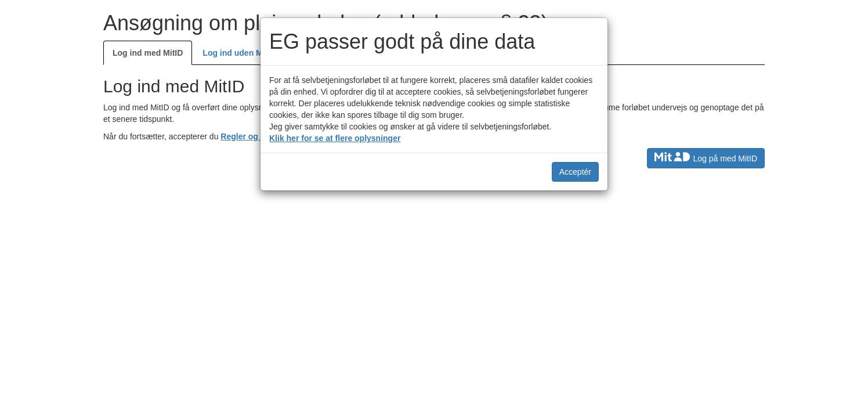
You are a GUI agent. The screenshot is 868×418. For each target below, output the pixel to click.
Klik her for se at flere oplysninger (335, 138)
